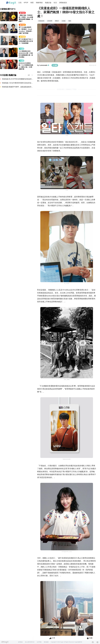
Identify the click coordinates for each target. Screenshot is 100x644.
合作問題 (39, 642)
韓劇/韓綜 (39, 3)
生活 (55, 3)
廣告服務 (46, 642)
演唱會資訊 (63, 3)
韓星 (32, 3)
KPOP (26, 3)
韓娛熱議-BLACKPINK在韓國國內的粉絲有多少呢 (18, 79)
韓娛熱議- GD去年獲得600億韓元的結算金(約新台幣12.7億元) (18, 83)
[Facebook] (93, 642)
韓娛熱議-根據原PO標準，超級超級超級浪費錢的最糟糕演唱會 (18, 87)
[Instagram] (97, 642)
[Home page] (11, 3)
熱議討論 (48, 3)
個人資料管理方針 (30, 642)
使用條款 (20, 642)
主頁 (20, 3)
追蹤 (55, 65)
